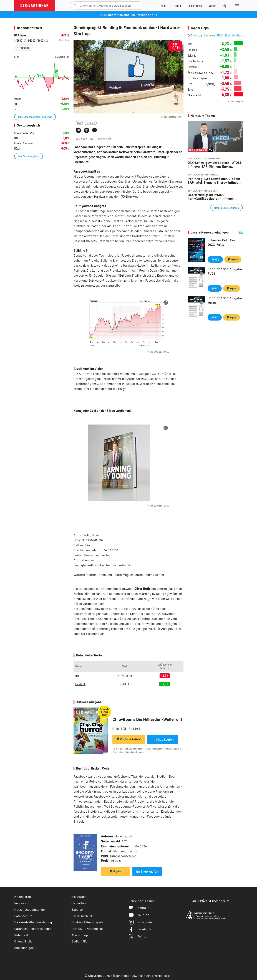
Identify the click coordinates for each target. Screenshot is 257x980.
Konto (128, 752)
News (211, 84)
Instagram (140, 922)
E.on (190, 84)
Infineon (192, 50)
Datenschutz (23, 916)
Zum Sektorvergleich (29, 156)
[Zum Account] (178, 6)
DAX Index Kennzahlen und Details (35, 117)
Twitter (138, 936)
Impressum (22, 903)
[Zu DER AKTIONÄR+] (195, 6)
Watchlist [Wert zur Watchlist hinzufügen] (25, 47)
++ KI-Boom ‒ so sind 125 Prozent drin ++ (129, 15)
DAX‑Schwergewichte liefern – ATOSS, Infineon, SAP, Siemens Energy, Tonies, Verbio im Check (215, 164)
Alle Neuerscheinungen (237, 232)
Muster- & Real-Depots (88, 922)
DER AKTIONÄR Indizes (87, 929)
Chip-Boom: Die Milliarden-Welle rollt (147, 719)
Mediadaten (23, 897)
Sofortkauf (129, 739)
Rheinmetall (194, 95)
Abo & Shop (80, 935)
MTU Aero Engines (197, 78)
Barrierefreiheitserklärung (33, 922)
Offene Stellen (24, 941)
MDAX (220, 35)
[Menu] (236, 6)
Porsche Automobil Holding (202, 72)
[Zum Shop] (163, 6)
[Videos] (212, 6)
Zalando (192, 55)
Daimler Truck (195, 61)
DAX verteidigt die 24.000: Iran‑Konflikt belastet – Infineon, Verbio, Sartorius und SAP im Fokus (213, 197)
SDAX (227, 35)
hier (162, 575)
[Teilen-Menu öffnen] (78, 130)
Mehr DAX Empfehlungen (227, 208)
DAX (79, 123)
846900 (20, 40)
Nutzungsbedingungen (30, 909)
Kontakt (139, 908)
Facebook (90, 123)
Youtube (139, 915)
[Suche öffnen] (75, 6)
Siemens (192, 67)
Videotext (21, 935)
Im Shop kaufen (163, 739)
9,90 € (215, 288)
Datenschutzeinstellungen (33, 929)
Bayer (191, 89)
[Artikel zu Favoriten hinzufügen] (95, 130)
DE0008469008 (38, 40)
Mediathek (79, 903)
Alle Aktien (79, 897)
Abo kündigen (24, 948)
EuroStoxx (237, 35)
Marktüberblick (82, 916)
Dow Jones (210, 35)
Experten (78, 909)
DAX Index (20, 35)
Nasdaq (198, 35)
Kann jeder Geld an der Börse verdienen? (103, 411)
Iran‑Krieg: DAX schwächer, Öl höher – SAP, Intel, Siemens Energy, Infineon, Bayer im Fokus (215, 181)
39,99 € (215, 259)
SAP (190, 44)
